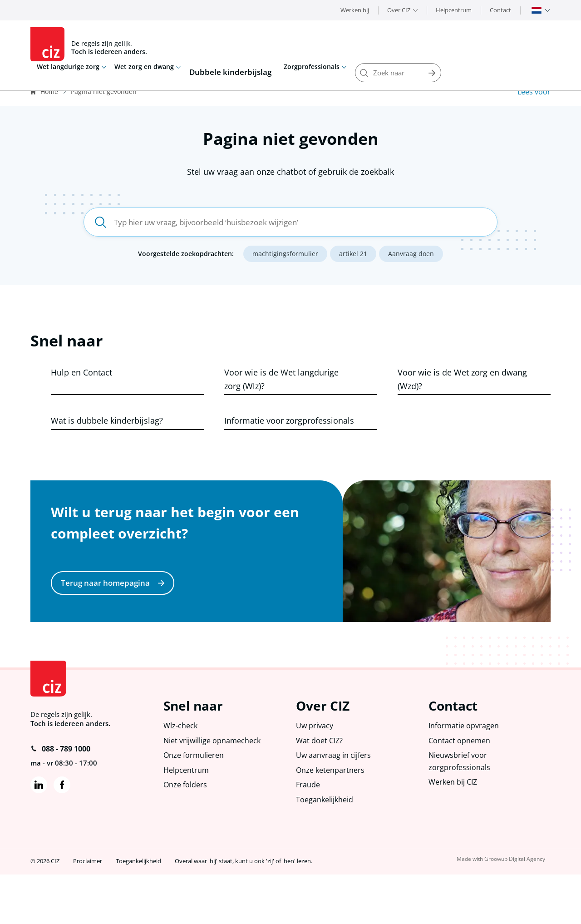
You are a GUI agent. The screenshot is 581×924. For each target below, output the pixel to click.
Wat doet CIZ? (320, 785)
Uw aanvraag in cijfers (334, 801)
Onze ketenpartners (332, 817)
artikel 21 (353, 256)
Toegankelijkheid (326, 848)
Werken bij (355, 10)
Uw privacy (315, 769)
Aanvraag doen (411, 256)
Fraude (308, 833)
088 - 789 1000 (60, 791)
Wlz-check (181, 769)
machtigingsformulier (285, 256)
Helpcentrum (454, 10)
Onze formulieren (195, 801)
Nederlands (537, 10)
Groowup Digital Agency (517, 909)
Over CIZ (399, 10)
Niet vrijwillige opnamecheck (214, 785)
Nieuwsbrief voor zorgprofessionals (460, 807)
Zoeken (541, 44)
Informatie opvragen (465, 769)
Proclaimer (88, 911)
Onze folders (186, 833)
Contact (500, 10)
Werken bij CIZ (454, 830)
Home (49, 91)
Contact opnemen (460, 785)
